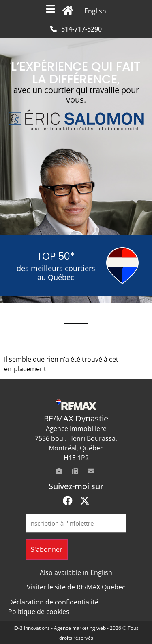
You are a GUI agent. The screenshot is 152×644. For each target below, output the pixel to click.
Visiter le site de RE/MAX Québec (76, 587)
